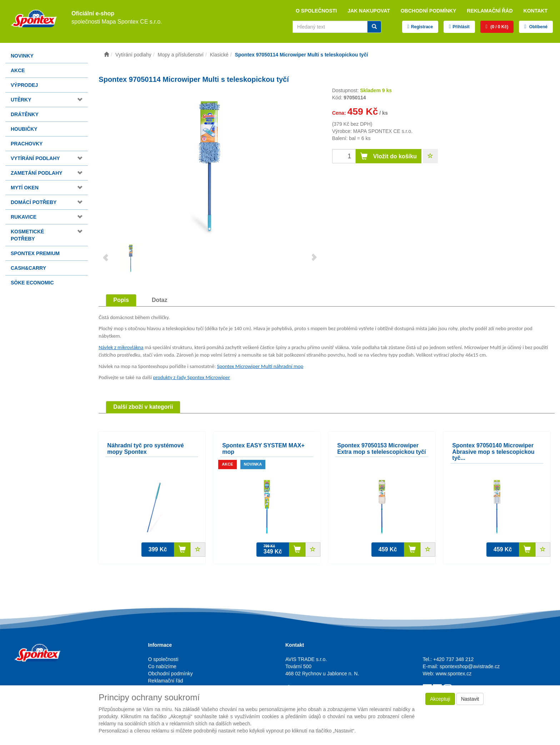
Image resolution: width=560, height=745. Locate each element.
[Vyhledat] (374, 27)
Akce (18, 70)
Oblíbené (538, 27)
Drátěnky (25, 114)
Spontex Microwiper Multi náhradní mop (260, 366)
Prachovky (27, 144)
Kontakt (536, 11)
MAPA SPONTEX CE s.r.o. (383, 131)
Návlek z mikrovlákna (121, 347)
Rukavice (24, 217)
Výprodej (24, 85)
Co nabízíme (162, 666)
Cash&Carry (28, 268)
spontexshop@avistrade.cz (470, 666)
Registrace (422, 27)
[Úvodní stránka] (106, 55)
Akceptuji (440, 699)
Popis (121, 300)
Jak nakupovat (369, 11)
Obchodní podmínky (429, 11)
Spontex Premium (35, 253)
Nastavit (470, 699)
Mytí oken (25, 188)
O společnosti (316, 11)
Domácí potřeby (34, 202)
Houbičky (24, 129)
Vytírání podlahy (35, 158)
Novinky (22, 56)
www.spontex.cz (454, 674)
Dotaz (160, 300)
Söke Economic (32, 283)
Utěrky (21, 100)
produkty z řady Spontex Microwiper (191, 377)
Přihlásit (461, 27)
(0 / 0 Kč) (499, 27)
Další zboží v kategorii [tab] (143, 407)
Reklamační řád (490, 11)
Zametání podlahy (37, 173)
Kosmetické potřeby (27, 235)
